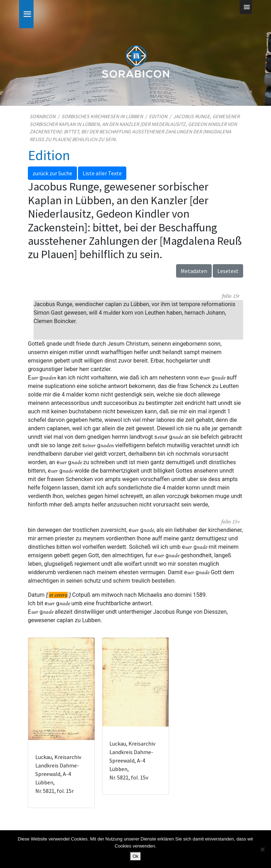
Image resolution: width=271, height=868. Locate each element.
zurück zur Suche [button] (52, 173)
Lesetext (228, 271)
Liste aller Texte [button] (102, 173)
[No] (262, 849)
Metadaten (194, 271)
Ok (136, 856)
